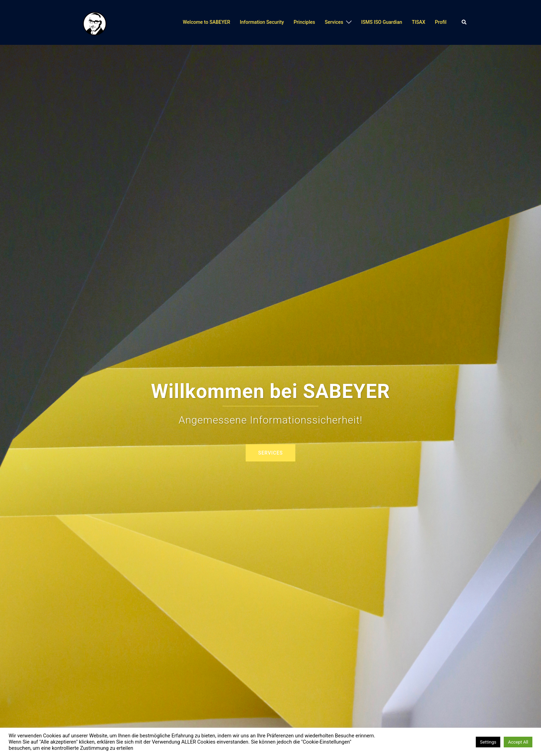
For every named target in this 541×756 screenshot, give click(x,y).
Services (334, 22)
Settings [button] (488, 742)
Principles (304, 22)
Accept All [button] (518, 742)
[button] (464, 22)
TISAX (418, 22)
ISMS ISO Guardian (382, 22)
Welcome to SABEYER (206, 22)
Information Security (262, 22)
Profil (441, 22)
